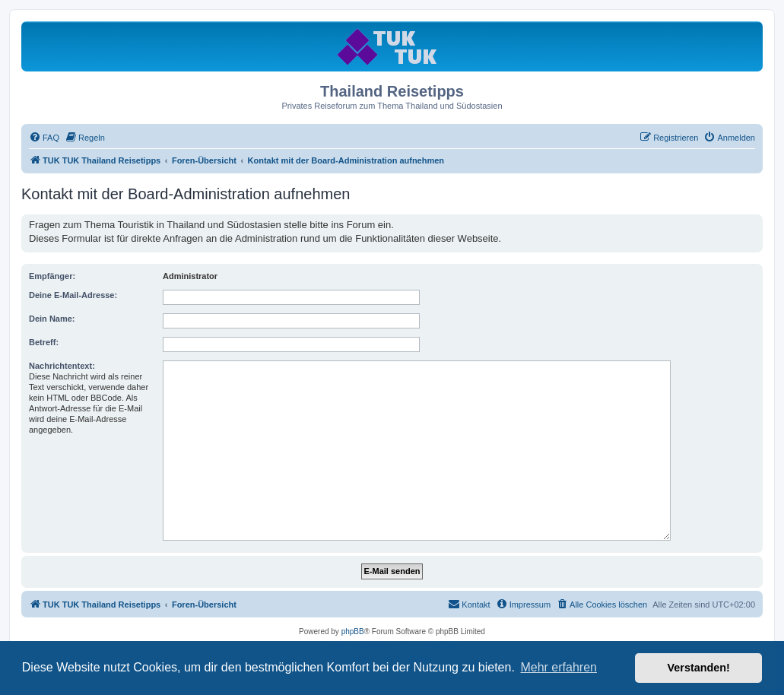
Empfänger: (52, 276)
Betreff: (44, 342)
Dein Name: (52, 319)
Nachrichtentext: (62, 366)
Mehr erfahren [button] (559, 667)
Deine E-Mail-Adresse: (73, 295)
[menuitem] (44, 138)
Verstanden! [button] (699, 668)
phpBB (353, 632)
